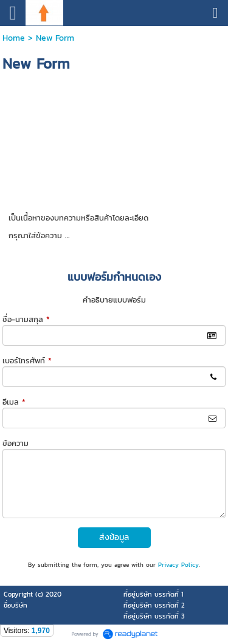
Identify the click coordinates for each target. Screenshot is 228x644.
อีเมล (14, 402)
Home (14, 38)
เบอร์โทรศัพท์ (27, 361)
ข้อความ (16, 443)
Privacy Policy (178, 565)
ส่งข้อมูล (114, 537)
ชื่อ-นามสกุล (26, 319)
